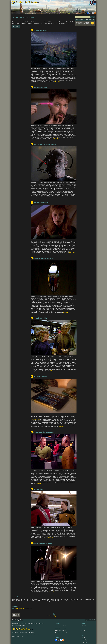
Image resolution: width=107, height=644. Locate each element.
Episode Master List (19, 609)
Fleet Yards (23, 13)
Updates (84, 638)
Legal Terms (31, 633)
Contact (83, 630)
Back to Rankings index (53, 616)
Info (12, 13)
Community (55, 13)
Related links (90, 20)
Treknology (30, 13)
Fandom (49, 13)
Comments (80, 20)
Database (43, 13)
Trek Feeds (84, 642)
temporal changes (35, 419)
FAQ (83, 628)
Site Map (84, 626)
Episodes (37, 13)
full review (57, 82)
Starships (17, 13)
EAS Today (84, 640)
